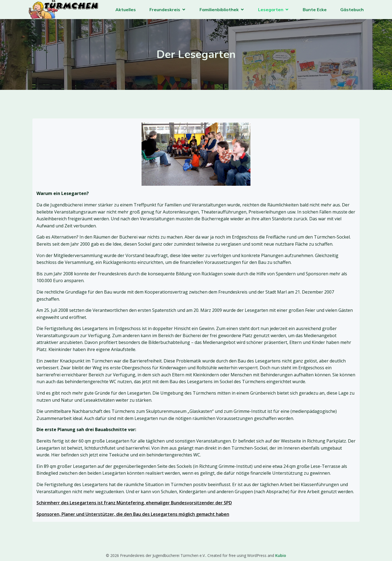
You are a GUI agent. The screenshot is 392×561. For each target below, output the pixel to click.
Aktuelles (126, 10)
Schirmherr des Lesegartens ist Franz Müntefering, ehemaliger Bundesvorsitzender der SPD (134, 503)
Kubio (281, 555)
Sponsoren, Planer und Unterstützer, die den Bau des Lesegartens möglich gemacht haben (133, 514)
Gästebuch (352, 10)
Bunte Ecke (315, 10)
